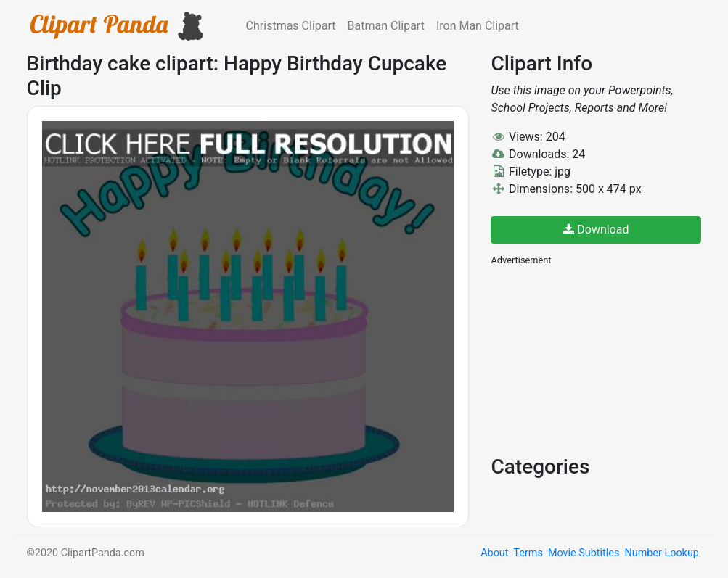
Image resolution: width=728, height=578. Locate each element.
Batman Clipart (386, 26)
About (494, 553)
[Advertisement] (600, 359)
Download (596, 230)
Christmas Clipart (291, 26)
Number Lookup (661, 553)
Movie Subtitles (584, 553)
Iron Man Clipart (478, 26)
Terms (528, 553)
